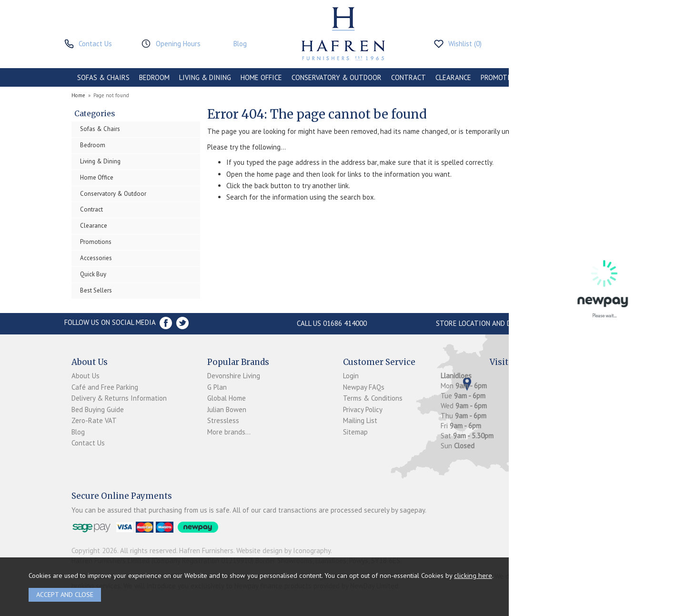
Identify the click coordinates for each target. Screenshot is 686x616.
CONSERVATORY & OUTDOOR (337, 77)
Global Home (227, 398)
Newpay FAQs (364, 387)
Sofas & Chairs (100, 129)
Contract (91, 209)
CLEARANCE (453, 77)
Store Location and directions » (493, 323)
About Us (86, 376)
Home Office (97, 177)
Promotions (96, 242)
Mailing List (360, 420)
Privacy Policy (363, 409)
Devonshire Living (234, 376)
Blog (78, 432)
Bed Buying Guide (98, 409)
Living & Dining (100, 161)
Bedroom (93, 145)
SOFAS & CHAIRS (103, 77)
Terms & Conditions (373, 398)
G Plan (217, 387)
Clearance (94, 226)
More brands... (229, 432)
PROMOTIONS (502, 77)
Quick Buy (93, 274)
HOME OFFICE (261, 77)
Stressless (223, 420)
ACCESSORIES (553, 77)
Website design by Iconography (283, 550)
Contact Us (88, 443)
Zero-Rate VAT (94, 420)
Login (351, 376)
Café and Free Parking (105, 387)
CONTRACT (409, 77)
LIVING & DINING (205, 77)
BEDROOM (154, 77)
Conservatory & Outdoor (113, 194)
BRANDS (596, 77)
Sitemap (355, 432)
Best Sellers (96, 290)
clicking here (473, 575)
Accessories (96, 258)
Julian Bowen (227, 409)
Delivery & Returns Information (119, 398)
